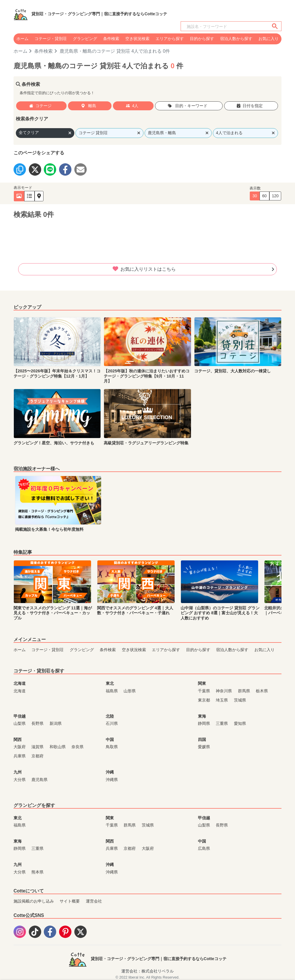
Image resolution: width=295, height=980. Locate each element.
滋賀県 (37, 747)
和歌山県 (58, 747)
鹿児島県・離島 (178, 133)
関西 (18, 740)
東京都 (204, 700)
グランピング (85, 39)
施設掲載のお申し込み (34, 901)
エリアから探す (170, 39)
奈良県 (77, 747)
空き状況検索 (137, 39)
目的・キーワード (188, 106)
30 (255, 196)
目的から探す (202, 39)
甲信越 (20, 716)
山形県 (130, 691)
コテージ (40, 106)
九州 (18, 772)
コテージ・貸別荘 (51, 39)
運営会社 (94, 901)
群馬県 (244, 691)
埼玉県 (222, 700)
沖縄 (110, 772)
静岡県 (204, 723)
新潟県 (56, 723)
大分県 (20, 780)
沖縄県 (112, 780)
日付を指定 (250, 106)
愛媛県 (204, 747)
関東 (202, 683)
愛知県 (240, 723)
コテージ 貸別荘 (110, 133)
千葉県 (204, 691)
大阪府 (20, 747)
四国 (202, 740)
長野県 (37, 723)
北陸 (110, 716)
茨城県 (240, 700)
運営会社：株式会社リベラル (147, 971)
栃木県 (262, 691)
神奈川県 (224, 691)
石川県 (112, 723)
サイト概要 (70, 901)
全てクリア (45, 133)
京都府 (37, 756)
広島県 (204, 848)
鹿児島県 (39, 780)
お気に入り (268, 39)
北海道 (20, 683)
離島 (89, 106)
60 (264, 196)
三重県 (222, 723)
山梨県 (20, 723)
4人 (132, 106)
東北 (110, 683)
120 (275, 196)
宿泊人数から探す (236, 39)
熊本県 (37, 872)
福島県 (112, 691)
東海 (202, 716)
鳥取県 (112, 747)
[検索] (224, 26)
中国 (110, 740)
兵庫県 (20, 756)
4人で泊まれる (246, 133)
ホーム (22, 39)
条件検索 (111, 39)
